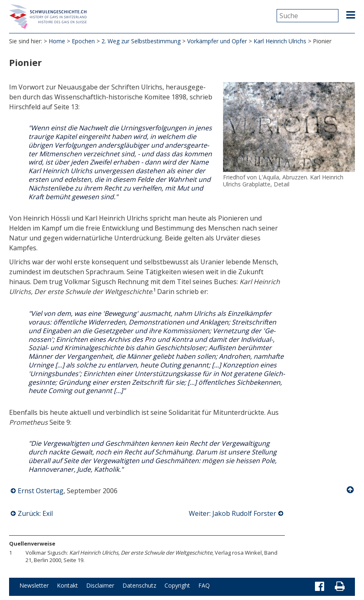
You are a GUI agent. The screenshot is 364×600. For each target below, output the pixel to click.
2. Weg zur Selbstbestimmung (141, 41)
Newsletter (34, 585)
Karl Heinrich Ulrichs (280, 41)
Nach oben (351, 490)
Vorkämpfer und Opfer (217, 41)
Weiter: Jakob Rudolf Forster (232, 513)
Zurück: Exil (35, 513)
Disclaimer (100, 585)
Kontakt (67, 585)
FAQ (204, 585)
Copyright (177, 585)
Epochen (83, 41)
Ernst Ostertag (41, 491)
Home (57, 41)
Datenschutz (139, 585)
